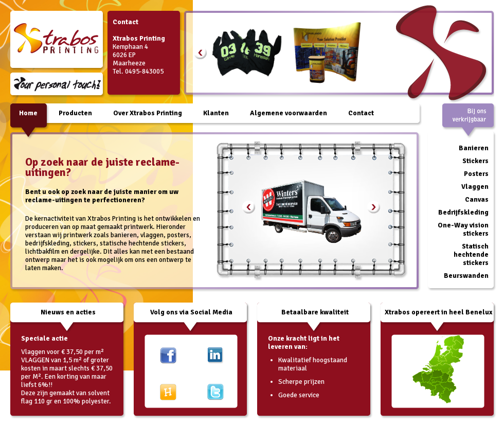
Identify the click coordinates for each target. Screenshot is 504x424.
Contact (361, 113)
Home (28, 113)
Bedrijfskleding (463, 212)
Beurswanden (466, 276)
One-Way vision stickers (463, 229)
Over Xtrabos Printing (148, 113)
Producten (75, 113)
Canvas (477, 199)
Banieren (474, 148)
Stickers (475, 161)
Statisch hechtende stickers (471, 254)
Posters (476, 174)
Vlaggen (475, 187)
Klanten (216, 113)
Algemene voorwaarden (289, 113)
